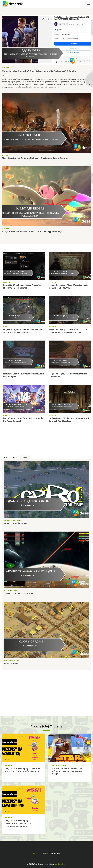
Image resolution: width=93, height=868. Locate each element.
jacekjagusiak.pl (60, 864)
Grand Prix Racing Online (16, 523)
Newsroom (6, 68)
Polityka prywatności (51, 853)
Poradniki (7, 282)
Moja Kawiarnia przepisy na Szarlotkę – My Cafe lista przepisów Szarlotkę (23, 771)
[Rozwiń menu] (88, 4)
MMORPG (7, 591)
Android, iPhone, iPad (12, 520)
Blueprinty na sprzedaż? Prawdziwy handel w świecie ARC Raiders (43, 71)
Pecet (22, 520)
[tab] (6, 457)
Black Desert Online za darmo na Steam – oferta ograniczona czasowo (36, 158)
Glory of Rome (11, 664)
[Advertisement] (46, 442)
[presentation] (46, 40)
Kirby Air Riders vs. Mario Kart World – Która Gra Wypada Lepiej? (33, 232)
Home (35, 853)
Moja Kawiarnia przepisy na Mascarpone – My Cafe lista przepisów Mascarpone (19, 823)
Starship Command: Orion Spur (19, 593)
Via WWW (14, 591)
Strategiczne (14, 661)
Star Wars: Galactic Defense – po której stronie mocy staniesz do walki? (67, 771)
